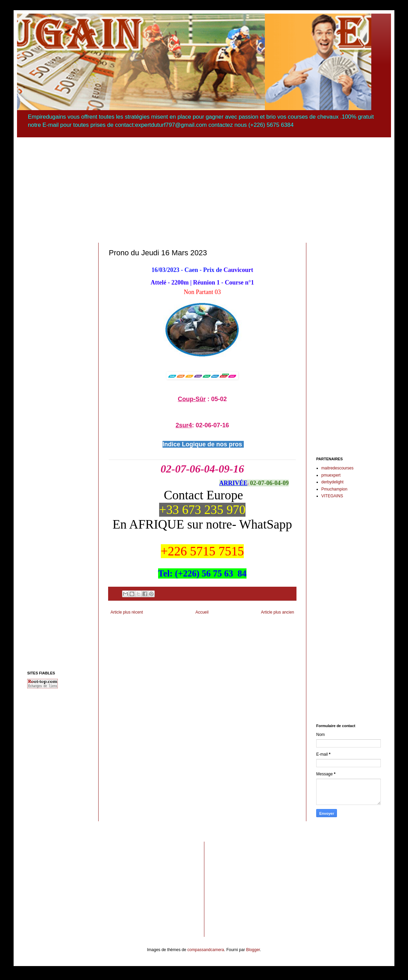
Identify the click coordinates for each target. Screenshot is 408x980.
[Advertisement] (204, 185)
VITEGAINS (332, 496)
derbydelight (332, 482)
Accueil (202, 612)
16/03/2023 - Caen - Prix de (187, 270)
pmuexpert (331, 475)
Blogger (253, 950)
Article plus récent (127, 612)
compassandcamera (206, 950)
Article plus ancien (278, 612)
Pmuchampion (334, 489)
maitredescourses (337, 468)
